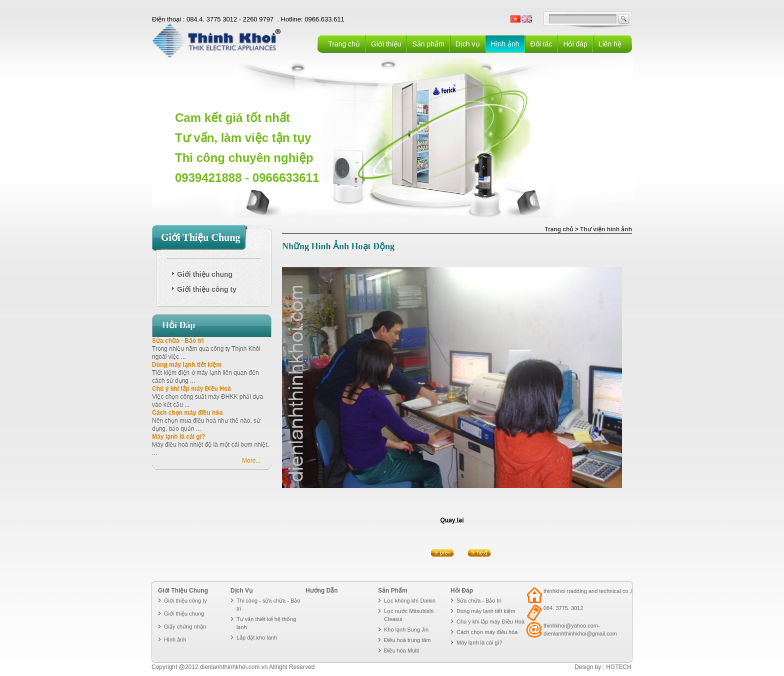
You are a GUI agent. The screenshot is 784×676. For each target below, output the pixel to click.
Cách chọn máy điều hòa (187, 413)
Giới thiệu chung (184, 614)
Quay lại (452, 520)
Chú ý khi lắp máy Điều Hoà (191, 389)
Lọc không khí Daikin (410, 601)
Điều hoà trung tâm (407, 640)
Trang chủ (344, 44)
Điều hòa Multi (401, 651)
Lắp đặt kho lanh (257, 638)
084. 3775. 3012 (563, 608)
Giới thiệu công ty (185, 601)
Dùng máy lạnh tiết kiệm (187, 365)
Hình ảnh (175, 640)
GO (624, 19)
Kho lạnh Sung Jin (406, 630)
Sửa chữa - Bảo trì (178, 341)
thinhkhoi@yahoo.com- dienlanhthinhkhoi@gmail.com (580, 630)
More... (251, 461)
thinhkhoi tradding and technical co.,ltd (590, 591)
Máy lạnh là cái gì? (178, 437)
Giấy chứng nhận (185, 627)
